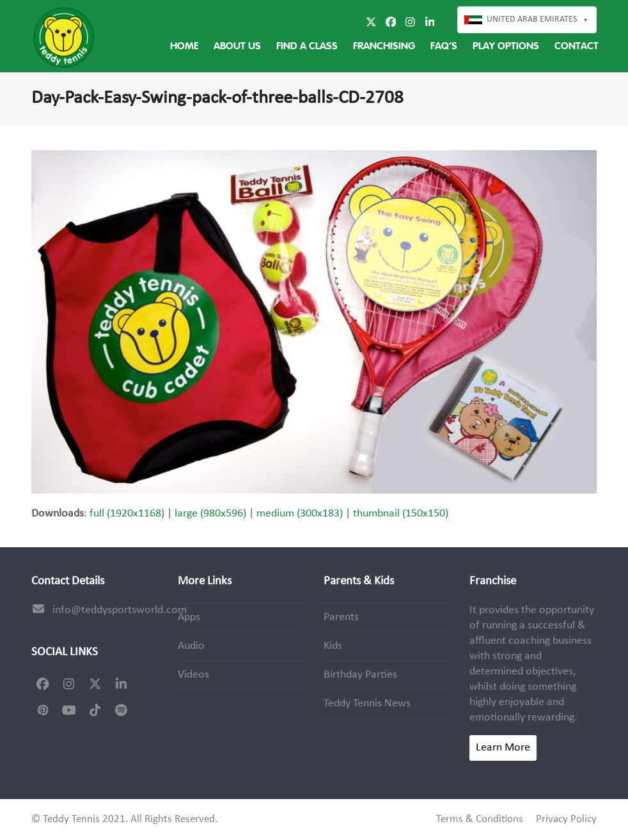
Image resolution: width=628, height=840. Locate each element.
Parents (341, 617)
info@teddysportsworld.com (120, 610)
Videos (193, 675)
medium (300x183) (300, 514)
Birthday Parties (360, 675)
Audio (191, 646)
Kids (333, 646)
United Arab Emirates (538, 20)
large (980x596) (210, 514)
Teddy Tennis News (367, 704)
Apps (189, 617)
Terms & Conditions (480, 820)
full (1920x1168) (127, 514)
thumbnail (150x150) (401, 514)
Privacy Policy (566, 820)
